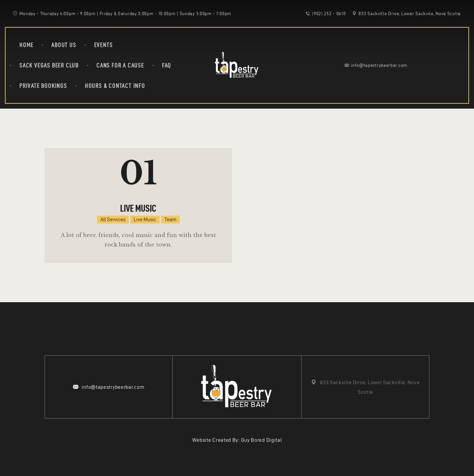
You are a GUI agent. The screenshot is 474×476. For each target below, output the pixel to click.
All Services (113, 219)
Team (171, 219)
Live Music (138, 208)
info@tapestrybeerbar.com (113, 387)
